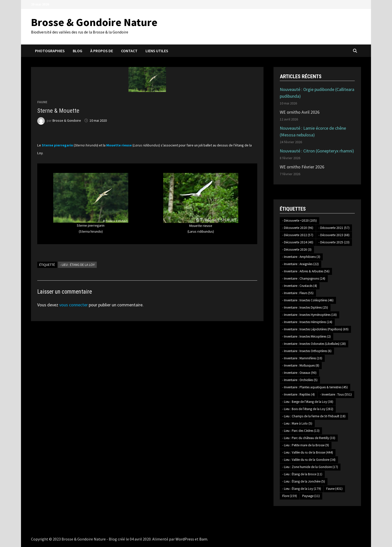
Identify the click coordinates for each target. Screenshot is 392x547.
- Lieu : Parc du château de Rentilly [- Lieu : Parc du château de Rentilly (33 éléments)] (309, 438)
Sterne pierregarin (57, 145)
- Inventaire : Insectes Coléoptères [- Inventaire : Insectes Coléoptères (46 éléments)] (308, 300)
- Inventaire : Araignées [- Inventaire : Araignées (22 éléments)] (300, 264)
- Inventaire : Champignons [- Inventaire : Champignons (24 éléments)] (304, 278)
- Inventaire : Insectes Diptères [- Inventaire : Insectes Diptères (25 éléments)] (305, 307)
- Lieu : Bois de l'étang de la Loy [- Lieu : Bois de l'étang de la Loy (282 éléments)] (308, 409)
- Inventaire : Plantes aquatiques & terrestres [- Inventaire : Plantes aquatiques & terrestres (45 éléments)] (315, 387)
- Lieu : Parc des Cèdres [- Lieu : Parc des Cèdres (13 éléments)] (301, 431)
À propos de (102, 51)
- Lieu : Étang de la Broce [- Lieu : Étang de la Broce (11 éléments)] (302, 474)
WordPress (185, 539)
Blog (77, 51)
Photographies (50, 51)
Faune (42, 102)
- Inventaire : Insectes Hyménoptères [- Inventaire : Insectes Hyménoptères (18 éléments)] (309, 315)
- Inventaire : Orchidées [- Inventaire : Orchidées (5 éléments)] (300, 380)
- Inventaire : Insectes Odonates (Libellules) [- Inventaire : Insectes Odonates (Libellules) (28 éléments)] (314, 344)
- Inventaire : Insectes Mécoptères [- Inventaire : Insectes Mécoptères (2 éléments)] (306, 336)
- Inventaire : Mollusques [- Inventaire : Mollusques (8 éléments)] (301, 365)
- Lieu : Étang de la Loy (77, 265)
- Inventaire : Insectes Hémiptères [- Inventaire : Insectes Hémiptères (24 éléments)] (307, 322)
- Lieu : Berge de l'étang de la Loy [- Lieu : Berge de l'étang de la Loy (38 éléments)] (308, 402)
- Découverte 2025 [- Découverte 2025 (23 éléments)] (334, 242)
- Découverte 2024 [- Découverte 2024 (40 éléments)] (298, 242)
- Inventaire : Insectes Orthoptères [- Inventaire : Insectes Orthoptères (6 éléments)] (307, 351)
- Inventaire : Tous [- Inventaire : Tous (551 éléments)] (336, 394)
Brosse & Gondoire (67, 120)
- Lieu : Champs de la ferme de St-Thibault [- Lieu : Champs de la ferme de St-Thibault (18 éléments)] (314, 416)
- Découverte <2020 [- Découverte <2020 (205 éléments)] (299, 221)
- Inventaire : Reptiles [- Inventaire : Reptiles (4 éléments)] (298, 394)
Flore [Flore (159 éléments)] (290, 496)
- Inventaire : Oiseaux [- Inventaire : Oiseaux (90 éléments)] (299, 373)
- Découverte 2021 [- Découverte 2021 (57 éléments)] (334, 228)
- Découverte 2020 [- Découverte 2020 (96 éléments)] (298, 228)
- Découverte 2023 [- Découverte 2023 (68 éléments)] (334, 235)
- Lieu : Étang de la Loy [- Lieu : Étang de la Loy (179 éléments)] (302, 489)
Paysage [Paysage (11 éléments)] (311, 496)
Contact (129, 51)
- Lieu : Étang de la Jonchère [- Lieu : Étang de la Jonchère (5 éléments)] (304, 481)
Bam (203, 539)
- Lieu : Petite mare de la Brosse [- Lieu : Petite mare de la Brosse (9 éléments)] (306, 445)
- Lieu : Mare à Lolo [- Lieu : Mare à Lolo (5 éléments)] (297, 423)
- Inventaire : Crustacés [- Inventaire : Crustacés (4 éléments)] (300, 286)
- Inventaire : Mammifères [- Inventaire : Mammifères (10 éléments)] (302, 358)
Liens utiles (157, 51)
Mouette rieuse (119, 145)
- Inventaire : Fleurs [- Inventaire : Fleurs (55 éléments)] (298, 293)
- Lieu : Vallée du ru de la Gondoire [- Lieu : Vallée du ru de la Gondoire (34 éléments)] (309, 460)
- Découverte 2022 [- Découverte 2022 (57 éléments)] (298, 235)
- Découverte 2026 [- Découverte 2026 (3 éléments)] (297, 250)
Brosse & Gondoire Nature (94, 22)
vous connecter (73, 305)
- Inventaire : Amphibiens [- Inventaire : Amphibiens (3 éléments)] (301, 257)
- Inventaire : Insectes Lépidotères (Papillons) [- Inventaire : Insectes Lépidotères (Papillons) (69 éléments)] (315, 329)
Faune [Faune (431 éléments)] (334, 489)
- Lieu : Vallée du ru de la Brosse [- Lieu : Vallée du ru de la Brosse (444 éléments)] (308, 452)
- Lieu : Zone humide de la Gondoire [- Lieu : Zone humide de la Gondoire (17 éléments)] (310, 467)
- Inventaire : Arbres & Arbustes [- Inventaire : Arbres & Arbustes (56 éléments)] (306, 271)
